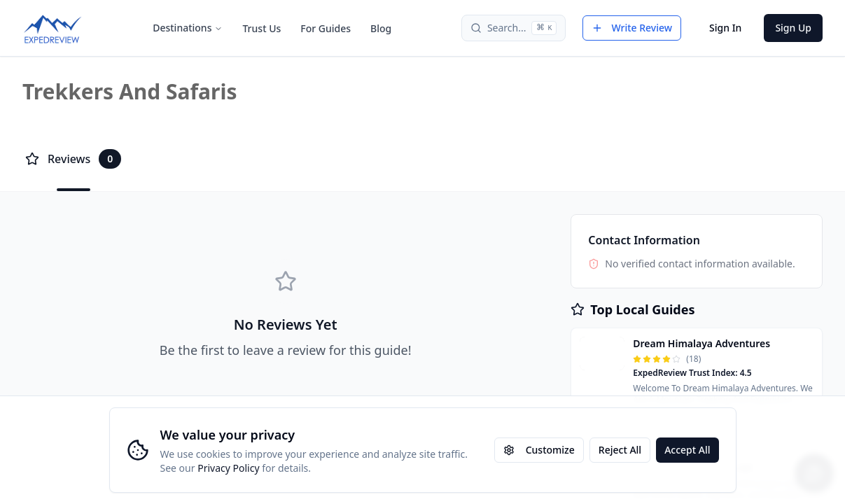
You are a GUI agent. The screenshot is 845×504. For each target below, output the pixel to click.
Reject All (620, 450)
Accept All (687, 450)
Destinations (188, 28)
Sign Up (793, 28)
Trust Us (261, 28)
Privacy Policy (228, 468)
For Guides (326, 28)
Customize (539, 450)
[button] (697, 371)
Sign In (725, 28)
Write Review (632, 28)
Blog (381, 28)
